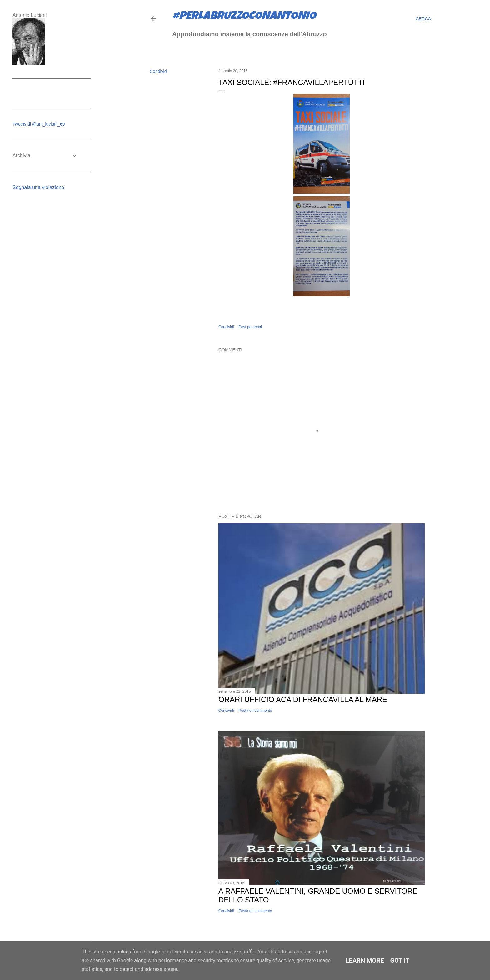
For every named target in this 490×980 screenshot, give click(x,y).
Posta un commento (255, 711)
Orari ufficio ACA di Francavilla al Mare (303, 699)
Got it (400, 961)
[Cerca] (423, 19)
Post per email (251, 327)
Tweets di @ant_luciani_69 (39, 124)
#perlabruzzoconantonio (244, 17)
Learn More (365, 961)
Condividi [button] (159, 71)
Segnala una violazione (38, 187)
